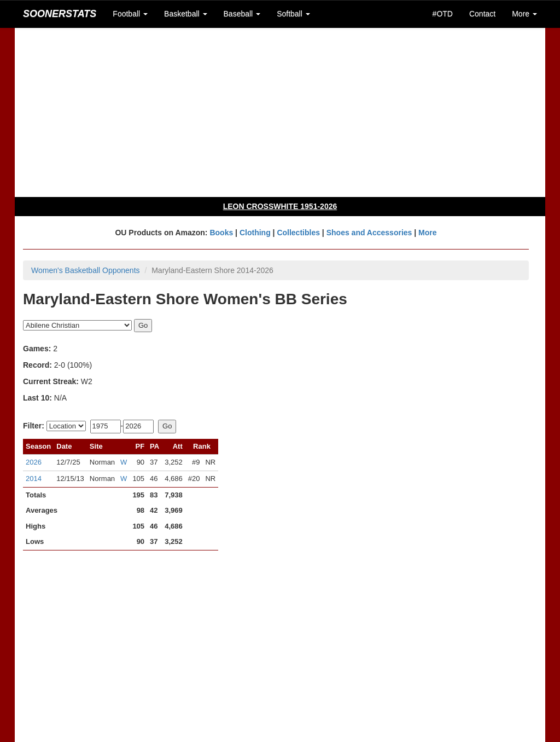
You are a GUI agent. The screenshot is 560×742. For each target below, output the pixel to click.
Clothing (255, 233)
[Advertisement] (280, 112)
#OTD (443, 14)
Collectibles (298, 233)
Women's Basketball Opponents (86, 270)
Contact (482, 14)
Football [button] (130, 14)
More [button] (524, 14)
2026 (34, 462)
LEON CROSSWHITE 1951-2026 (280, 206)
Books (221, 233)
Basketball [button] (185, 14)
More (427, 233)
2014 (34, 479)
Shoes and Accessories (369, 233)
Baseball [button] (242, 14)
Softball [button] (293, 14)
